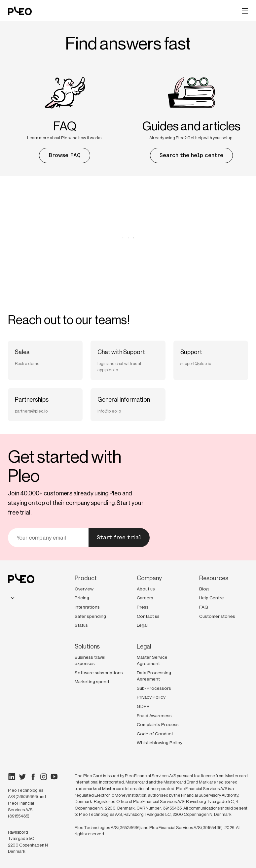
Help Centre (212, 598)
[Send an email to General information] (128, 405)
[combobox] (13, 598)
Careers (145, 598)
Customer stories (217, 616)
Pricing (82, 598)
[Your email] (48, 538)
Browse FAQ (65, 155)
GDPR (143, 706)
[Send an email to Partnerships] (45, 405)
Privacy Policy (151, 697)
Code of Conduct (155, 734)
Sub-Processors (154, 688)
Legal (142, 625)
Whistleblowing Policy (160, 743)
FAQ (204, 607)
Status (81, 625)
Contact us (148, 616)
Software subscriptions (99, 673)
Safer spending (90, 616)
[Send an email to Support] (211, 360)
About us (146, 589)
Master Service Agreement (152, 660)
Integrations (87, 607)
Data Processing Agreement (154, 676)
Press (143, 607)
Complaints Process (158, 724)
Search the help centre (191, 155)
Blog (204, 589)
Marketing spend (92, 682)
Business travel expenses (90, 660)
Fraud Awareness (154, 716)
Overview (84, 589)
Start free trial (119, 537)
